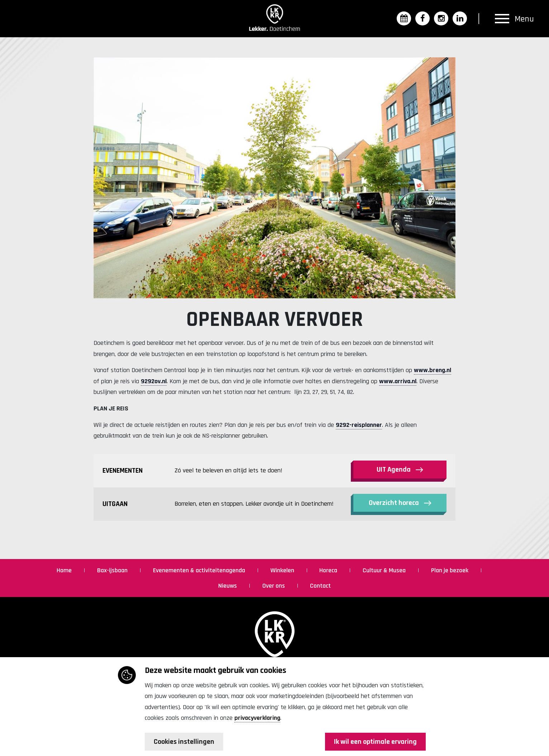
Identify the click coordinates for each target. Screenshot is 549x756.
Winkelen (283, 570)
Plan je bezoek (450, 570)
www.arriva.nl (398, 381)
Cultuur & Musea (385, 570)
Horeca (329, 570)
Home (65, 570)
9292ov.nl (154, 381)
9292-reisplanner (359, 425)
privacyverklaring (257, 718)
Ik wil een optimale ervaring (375, 742)
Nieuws (228, 586)
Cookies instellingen (184, 742)
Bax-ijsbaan (113, 570)
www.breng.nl (433, 370)
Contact (320, 586)
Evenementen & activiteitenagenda (200, 570)
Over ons (274, 586)
